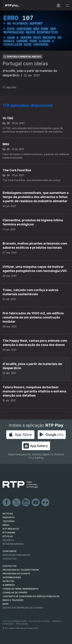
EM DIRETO (8, 540)
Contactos (10, 559)
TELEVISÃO (9, 521)
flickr (46, 503)
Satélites (8, 581)
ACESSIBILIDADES (12, 577)
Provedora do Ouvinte (16, 574)
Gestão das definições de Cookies (23, 608)
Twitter (16, 503)
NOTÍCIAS (8, 514)
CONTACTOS (10, 566)
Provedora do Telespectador (21, 570)
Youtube (36, 503)
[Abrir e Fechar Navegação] (67, 6)
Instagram (26, 503)
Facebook (7, 503)
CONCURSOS (10, 551)
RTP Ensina (9, 533)
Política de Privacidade (15, 621)
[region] (36, 31)
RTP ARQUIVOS (11, 529)
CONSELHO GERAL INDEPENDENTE (21, 589)
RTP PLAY (8, 536)
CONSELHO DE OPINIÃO (15, 593)
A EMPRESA (9, 585)
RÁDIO (6, 525)
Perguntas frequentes (16, 555)
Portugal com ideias (25, 64)
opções (9, 87)
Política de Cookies (39, 621)
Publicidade (22, 624)
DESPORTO (9, 517)
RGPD (6, 604)
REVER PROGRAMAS (13, 544)
